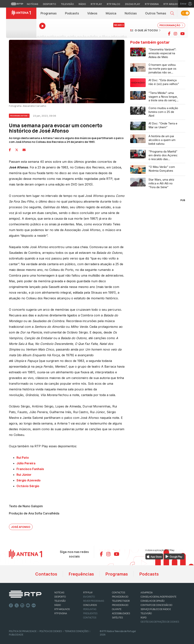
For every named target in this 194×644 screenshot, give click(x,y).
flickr (34, 605)
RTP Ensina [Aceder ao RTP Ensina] (152, 4)
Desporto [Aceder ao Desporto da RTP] (50, 4)
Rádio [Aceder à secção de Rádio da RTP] (82, 4)
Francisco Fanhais (30, 469)
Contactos (46, 574)
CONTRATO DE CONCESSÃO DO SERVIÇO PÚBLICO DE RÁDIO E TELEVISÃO (156, 609)
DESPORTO (60, 597)
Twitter (17, 605)
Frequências (81, 574)
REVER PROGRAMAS (94, 601)
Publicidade (16, 635)
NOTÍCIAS (59, 592)
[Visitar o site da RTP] (17, 4)
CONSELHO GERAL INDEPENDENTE (158, 597)
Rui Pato (23, 458)
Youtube (28, 605)
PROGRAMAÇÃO (171, 25)
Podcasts (72, 13)
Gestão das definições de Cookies (160, 622)
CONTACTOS (119, 592)
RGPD (144, 618)
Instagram (22, 605)
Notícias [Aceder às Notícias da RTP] (33, 4)
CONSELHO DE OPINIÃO (153, 601)
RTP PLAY (88, 592)
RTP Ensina (61, 613)
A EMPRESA (147, 592)
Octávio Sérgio (28, 486)
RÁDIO (58, 605)
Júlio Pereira (26, 463)
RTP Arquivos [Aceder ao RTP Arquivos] (172, 4)
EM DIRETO (89, 597)
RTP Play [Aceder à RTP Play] (96, 4)
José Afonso (21, 527)
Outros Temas (156, 13)
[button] (172, 13)
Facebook (11, 605)
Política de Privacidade (23, 631)
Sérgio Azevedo (29, 480)
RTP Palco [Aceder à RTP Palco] (113, 4)
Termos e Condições (77, 631)
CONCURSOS (90, 605)
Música (111, 13)
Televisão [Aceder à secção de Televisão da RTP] (67, 4)
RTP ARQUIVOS (62, 609)
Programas (49, 13)
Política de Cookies (51, 631)
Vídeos (92, 13)
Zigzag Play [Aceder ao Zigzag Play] (133, 4)
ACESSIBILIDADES (121, 613)
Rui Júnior (24, 475)
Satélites (117, 618)
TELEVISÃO (60, 601)
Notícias (131, 13)
